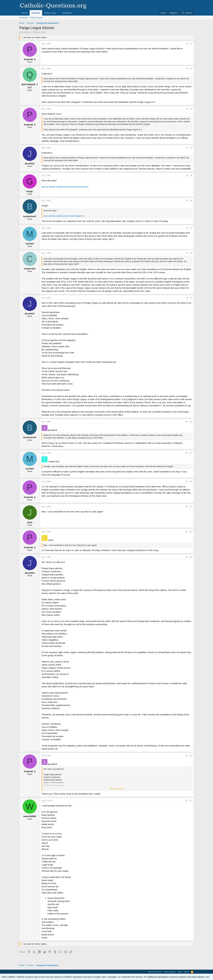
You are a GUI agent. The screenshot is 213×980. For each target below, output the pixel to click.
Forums (36, 13)
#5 (191, 176)
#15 (191, 557)
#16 (191, 756)
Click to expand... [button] (117, 789)
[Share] (187, 44)
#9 (191, 298)
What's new (50, 13)
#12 (191, 482)
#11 (191, 453)
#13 (191, 507)
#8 (191, 253)
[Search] (187, 13)
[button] (58, 13)
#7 (191, 228)
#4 (191, 148)
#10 (191, 422)
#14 (191, 532)
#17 (191, 801)
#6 (191, 201)
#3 (191, 109)
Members (67, 13)
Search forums (36, 18)
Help (180, 972)
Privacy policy (170, 972)
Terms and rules (155, 972)
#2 (191, 69)
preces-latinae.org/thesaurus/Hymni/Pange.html (65, 187)
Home (24, 13)
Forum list (23, 18)
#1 (191, 44)
